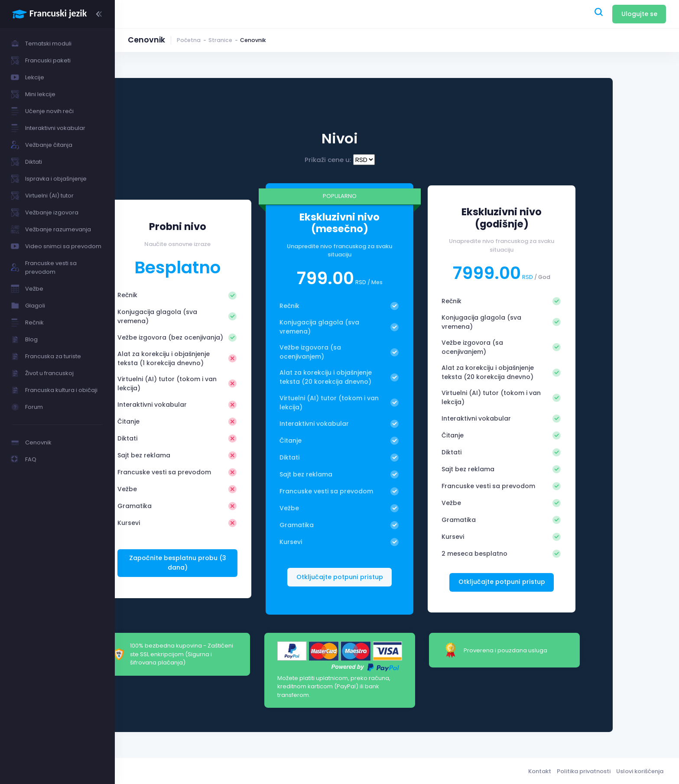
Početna (189, 40)
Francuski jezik (188, 770)
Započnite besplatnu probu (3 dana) (237, 567)
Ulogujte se (639, 14)
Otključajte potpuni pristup (556, 582)
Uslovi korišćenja (640, 770)
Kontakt (540, 770)
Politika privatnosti (584, 770)
